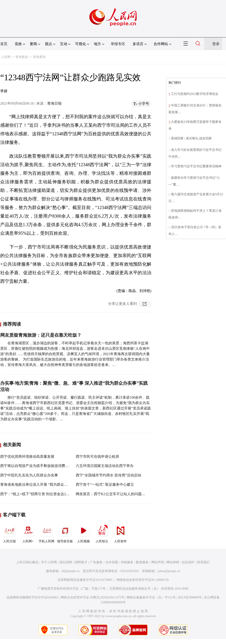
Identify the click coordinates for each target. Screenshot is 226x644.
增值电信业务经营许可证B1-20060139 (142, 580)
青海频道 (22, 57)
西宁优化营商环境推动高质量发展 (27, 457)
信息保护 (188, 562)
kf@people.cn (71, 571)
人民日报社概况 (27, 562)
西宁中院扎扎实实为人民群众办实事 (29, 475)
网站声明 (158, 562)
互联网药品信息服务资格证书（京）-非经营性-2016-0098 (149, 589)
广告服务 (96, 562)
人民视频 (83, 533)
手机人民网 (46, 533)
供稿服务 (127, 562)
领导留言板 (65, 533)
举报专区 (118, 44)
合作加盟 (112, 562)
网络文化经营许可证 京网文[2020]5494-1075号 (93, 597)
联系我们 (203, 562)
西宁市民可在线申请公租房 (97, 457)
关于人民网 (49, 562)
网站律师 (173, 562)
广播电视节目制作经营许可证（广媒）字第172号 (72, 589)
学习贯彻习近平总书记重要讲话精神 (196, 166)
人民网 (6, 57)
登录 (216, 44)
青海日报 (54, 103)
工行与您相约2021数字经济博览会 (195, 94)
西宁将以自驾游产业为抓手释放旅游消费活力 (36, 466)
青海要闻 (39, 57)
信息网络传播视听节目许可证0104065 (32, 597)
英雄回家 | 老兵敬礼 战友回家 (191, 138)
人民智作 (120, 533)
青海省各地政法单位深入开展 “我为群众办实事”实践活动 (46, 484)
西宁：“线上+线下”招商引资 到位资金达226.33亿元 (41, 494)
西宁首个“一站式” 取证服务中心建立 (105, 484)
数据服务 (142, 562)
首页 (4, 44)
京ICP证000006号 (190, 597)
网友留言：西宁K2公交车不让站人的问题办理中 (114, 494)
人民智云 (102, 533)
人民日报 (9, 533)
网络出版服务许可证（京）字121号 (151, 597)
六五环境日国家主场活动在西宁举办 (105, 466)
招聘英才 (81, 562)
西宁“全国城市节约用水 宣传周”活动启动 (108, 475)
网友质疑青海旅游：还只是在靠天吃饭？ (41, 335)
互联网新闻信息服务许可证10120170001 (85, 580)
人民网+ (28, 533)
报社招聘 (66, 562)
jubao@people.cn (169, 571)
